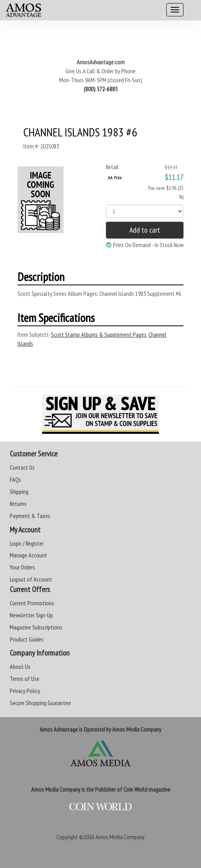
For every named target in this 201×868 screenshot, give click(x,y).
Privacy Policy (25, 691)
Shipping (19, 491)
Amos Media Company (120, 837)
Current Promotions (32, 603)
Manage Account (28, 555)
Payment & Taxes (30, 516)
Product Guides (27, 639)
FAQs (15, 479)
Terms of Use (25, 679)
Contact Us (22, 467)
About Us (20, 666)
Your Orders (22, 567)
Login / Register (27, 543)
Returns (18, 504)
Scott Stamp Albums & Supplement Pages (99, 334)
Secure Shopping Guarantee (40, 703)
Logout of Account (31, 579)
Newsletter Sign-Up (31, 615)
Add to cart (145, 230)
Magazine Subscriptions (36, 627)
